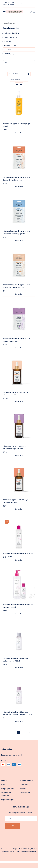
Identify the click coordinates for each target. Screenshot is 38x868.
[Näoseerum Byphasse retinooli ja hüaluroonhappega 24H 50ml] (19, 411)
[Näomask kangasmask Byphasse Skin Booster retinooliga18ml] (19, 304)
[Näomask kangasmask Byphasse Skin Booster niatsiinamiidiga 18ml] (19, 250)
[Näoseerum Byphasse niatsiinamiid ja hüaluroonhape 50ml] (19, 358)
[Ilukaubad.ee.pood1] (15, 11)
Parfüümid (7, 49)
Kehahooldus (8, 37)
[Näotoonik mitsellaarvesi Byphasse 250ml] (19, 519)
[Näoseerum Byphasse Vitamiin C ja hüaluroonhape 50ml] (19, 465)
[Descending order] (28, 74)
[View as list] (21, 85)
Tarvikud (7, 54)
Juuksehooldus (9, 33)
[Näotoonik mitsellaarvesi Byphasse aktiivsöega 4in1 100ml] (19, 624)
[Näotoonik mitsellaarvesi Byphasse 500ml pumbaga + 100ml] (19, 570)
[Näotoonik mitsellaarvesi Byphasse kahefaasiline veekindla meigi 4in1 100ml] (19, 678)
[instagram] (5, 761)
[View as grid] (17, 85)
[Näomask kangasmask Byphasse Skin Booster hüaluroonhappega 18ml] (19, 197)
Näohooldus (8, 45)
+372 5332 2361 (14, 851)
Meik (5, 41)
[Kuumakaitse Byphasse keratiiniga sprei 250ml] (19, 89)
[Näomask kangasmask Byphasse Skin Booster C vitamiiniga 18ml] (19, 143)
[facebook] (2, 761)
